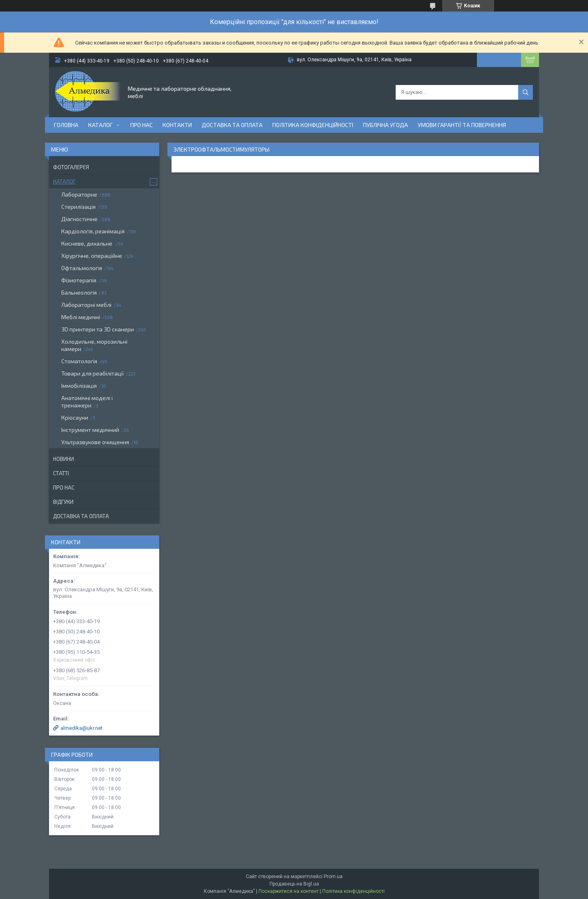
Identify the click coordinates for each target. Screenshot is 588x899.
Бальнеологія (79, 292)
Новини (63, 459)
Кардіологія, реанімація (93, 231)
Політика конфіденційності (313, 125)
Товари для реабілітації (92, 373)
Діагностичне (79, 219)
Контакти (177, 125)
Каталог (100, 125)
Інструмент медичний (90, 430)
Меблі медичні (81, 317)
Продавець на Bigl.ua (294, 884)
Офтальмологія (82, 268)
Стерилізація (78, 207)
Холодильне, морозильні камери (94, 345)
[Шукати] (526, 92)
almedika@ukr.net (81, 728)
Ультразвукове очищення (95, 442)
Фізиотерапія (79, 280)
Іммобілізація (79, 386)
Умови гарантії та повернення (462, 125)
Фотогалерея (71, 167)
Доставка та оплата (232, 125)
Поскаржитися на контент (288, 891)
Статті (61, 473)
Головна (66, 125)
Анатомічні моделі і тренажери (87, 401)
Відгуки (63, 502)
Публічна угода (385, 125)
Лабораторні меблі (86, 305)
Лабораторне (79, 194)
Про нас (141, 125)
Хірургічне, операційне (92, 256)
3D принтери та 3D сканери (98, 329)
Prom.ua (333, 877)
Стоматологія (79, 361)
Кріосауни (75, 417)
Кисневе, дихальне (87, 243)
